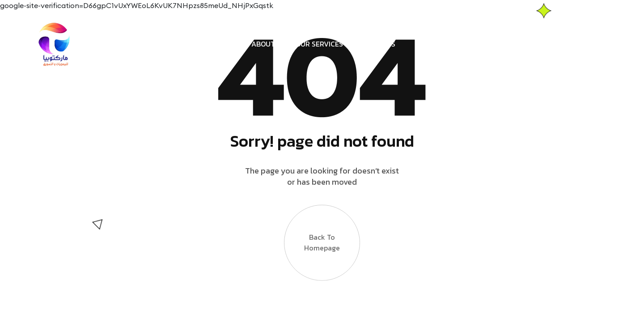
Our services (319, 44)
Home (232, 44)
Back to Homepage (322, 246)
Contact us (374, 44)
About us (269, 44)
